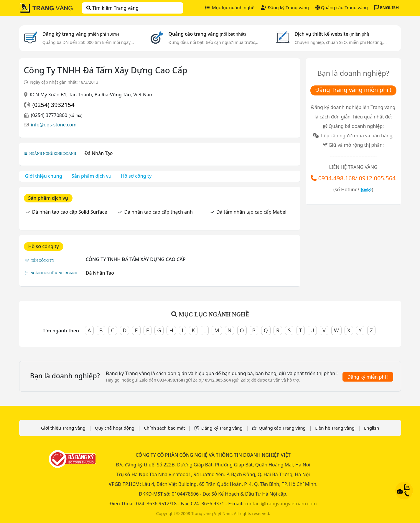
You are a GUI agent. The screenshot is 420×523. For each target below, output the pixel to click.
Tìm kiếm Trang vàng (112, 8)
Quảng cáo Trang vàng (342, 7)
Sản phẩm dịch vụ (92, 176)
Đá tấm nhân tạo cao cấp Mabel (251, 212)
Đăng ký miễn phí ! (368, 377)
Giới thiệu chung (44, 176)
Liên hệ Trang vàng (335, 428)
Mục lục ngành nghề (230, 7)
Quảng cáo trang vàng (207, 34)
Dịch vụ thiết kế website (332, 34)
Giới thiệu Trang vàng (63, 428)
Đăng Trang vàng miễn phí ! (353, 90)
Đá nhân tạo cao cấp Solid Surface (70, 212)
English (372, 428)
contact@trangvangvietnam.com (281, 504)
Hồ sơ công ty (136, 176)
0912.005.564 (377, 178)
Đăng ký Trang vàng (285, 7)
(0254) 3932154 (53, 105)
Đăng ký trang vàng (81, 34)
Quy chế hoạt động (115, 428)
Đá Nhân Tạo (98, 153)
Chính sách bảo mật (164, 428)
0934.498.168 (337, 178)
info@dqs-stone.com (54, 125)
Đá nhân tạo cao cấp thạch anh (158, 212)
